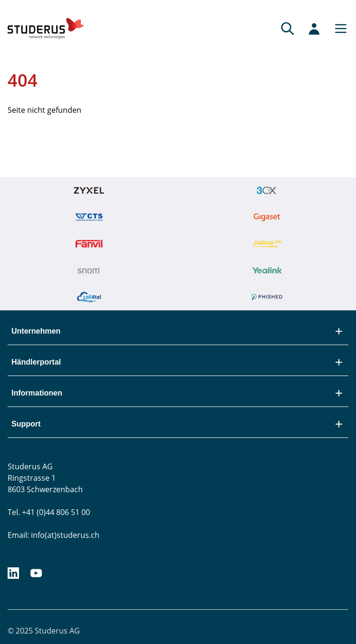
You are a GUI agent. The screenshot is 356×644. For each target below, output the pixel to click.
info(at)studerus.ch (65, 535)
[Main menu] (338, 29)
